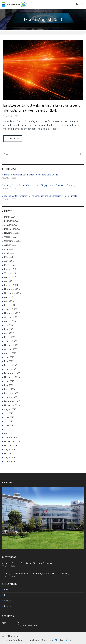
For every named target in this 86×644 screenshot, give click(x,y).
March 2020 (10, 389)
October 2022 (11, 317)
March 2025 (10, 265)
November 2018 (12, 405)
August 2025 (10, 245)
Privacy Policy (32, 640)
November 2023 (12, 289)
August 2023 (10, 297)
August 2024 (10, 277)
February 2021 (11, 365)
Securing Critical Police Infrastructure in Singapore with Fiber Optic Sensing (38, 185)
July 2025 (9, 249)
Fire (6, 595)
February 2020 (11, 393)
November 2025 (12, 233)
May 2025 (9, 257)
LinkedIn (61, 640)
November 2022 (12, 313)
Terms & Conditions (14, 640)
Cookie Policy (48, 640)
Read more (11, 139)
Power (7, 590)
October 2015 (11, 453)
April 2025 (9, 261)
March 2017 (10, 433)
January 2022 (11, 341)
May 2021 (9, 361)
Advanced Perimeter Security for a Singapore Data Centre (30, 175)
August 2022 (10, 321)
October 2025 (11, 237)
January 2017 (11, 437)
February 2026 (11, 221)
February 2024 (11, 285)
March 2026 (10, 217)
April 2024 (9, 281)
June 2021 (9, 357)
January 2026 (11, 225)
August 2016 (10, 449)
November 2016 (12, 441)
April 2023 (9, 301)
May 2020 (9, 385)
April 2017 (9, 429)
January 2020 (11, 397)
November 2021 (12, 345)
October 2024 (11, 273)
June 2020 (9, 381)
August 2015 (10, 458)
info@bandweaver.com (27, 625)
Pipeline (8, 606)
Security (8, 601)
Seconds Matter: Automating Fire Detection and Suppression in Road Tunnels (39, 196)
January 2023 (11, 309)
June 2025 (9, 253)
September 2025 (12, 241)
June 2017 (9, 425)
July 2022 (9, 325)
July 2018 (9, 413)
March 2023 (10, 305)
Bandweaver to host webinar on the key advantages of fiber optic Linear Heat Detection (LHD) (42, 108)
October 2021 (11, 349)
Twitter (71, 640)
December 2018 (12, 401)
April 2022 (9, 333)
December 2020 (12, 373)
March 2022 (10, 337)
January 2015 (11, 462)
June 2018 (9, 417)
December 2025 (12, 229)
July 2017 (9, 421)
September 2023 (12, 293)
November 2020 (12, 377)
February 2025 (11, 269)
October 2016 (11, 445)
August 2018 (10, 409)
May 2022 (9, 329)
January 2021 (11, 369)
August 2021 (10, 353)
